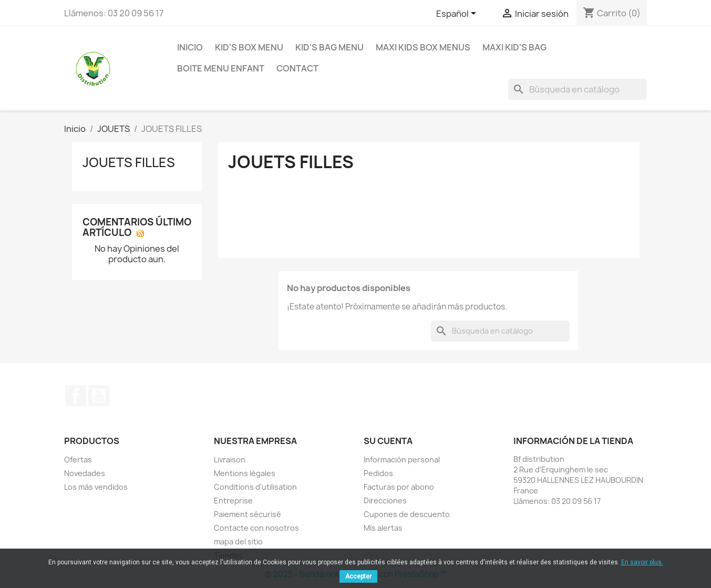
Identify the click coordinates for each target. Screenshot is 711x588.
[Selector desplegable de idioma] (458, 14)
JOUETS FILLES (129, 162)
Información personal (402, 460)
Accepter (358, 576)
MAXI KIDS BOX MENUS (423, 47)
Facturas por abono (399, 487)
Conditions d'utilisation (255, 487)
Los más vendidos (96, 487)
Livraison (230, 460)
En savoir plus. (642, 562)
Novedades (85, 473)
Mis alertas (383, 528)
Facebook (76, 396)
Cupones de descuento (407, 514)
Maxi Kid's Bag (514, 47)
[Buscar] (578, 89)
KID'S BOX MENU (249, 47)
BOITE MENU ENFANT (221, 68)
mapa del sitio (238, 541)
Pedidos (378, 473)
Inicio (190, 47)
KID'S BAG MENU (329, 47)
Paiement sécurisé (248, 514)
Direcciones (385, 501)
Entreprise (233, 501)
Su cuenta (388, 441)
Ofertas (78, 460)
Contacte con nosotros (256, 528)
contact (297, 68)
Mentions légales (245, 473)
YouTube (99, 396)
